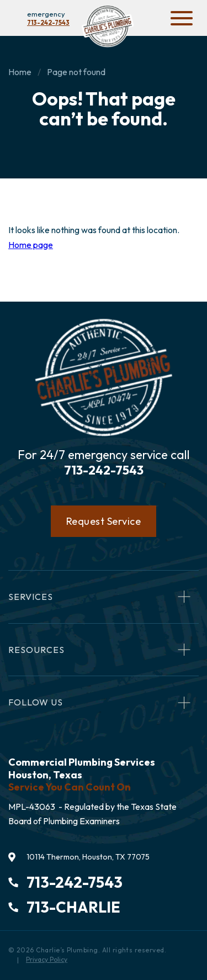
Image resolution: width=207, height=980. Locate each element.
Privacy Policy (47, 959)
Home (20, 72)
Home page (31, 245)
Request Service (104, 521)
